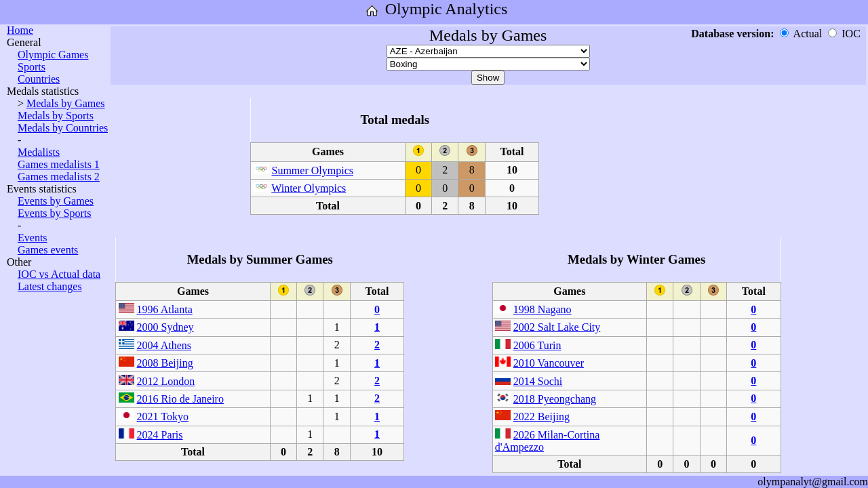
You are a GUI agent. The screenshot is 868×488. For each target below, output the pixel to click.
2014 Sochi (538, 381)
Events (33, 238)
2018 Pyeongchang (555, 399)
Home (20, 30)
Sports (32, 67)
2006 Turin (537, 345)
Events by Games (56, 201)
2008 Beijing (165, 363)
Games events (48, 250)
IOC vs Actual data (59, 274)
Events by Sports (54, 213)
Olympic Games (53, 55)
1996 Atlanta (165, 309)
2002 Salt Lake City (557, 327)
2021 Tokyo (163, 416)
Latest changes (50, 286)
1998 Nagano (542, 309)
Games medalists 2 (59, 177)
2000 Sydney (165, 327)
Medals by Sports (56, 116)
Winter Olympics (309, 188)
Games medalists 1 (59, 164)
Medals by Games (66, 103)
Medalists (39, 152)
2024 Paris (160, 435)
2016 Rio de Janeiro (180, 399)
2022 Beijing (541, 416)
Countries (39, 79)
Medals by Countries (63, 128)
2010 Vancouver (549, 363)
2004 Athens (164, 345)
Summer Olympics (313, 170)
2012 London (166, 381)
